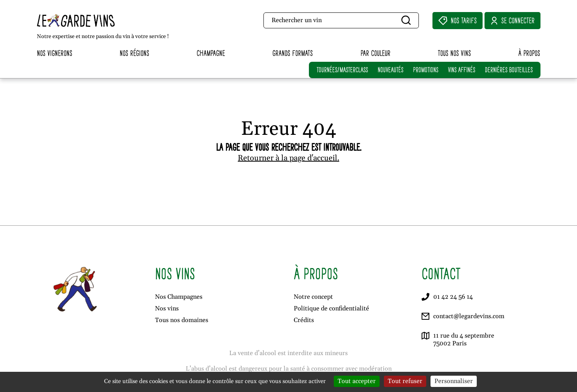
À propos (529, 53)
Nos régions (134, 53)
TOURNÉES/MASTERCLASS (342, 70)
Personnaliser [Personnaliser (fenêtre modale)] (454, 381)
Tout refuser (405, 381)
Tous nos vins (454, 53)
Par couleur (376, 53)
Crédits (304, 320)
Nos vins (167, 308)
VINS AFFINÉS (462, 70)
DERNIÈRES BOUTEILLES (509, 70)
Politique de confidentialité (331, 308)
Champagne (211, 53)
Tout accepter (357, 381)
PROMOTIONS (426, 70)
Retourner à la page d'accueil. (288, 158)
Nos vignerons (55, 53)
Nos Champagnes (179, 297)
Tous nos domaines (182, 320)
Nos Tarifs (458, 21)
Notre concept (313, 297)
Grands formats (293, 53)
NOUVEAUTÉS (390, 70)
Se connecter (513, 21)
